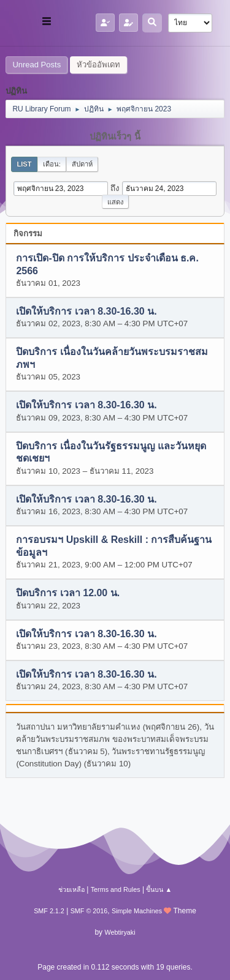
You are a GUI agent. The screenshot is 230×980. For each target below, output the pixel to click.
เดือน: (52, 164)
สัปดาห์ (82, 164)
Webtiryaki (120, 932)
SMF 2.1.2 (49, 911)
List (24, 164)
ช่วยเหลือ (71, 889)
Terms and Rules (116, 889)
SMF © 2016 (89, 911)
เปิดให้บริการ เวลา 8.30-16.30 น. (86, 311)
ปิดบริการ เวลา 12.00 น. (68, 593)
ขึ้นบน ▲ (159, 889)
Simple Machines (137, 911)
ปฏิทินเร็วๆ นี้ (115, 137)
